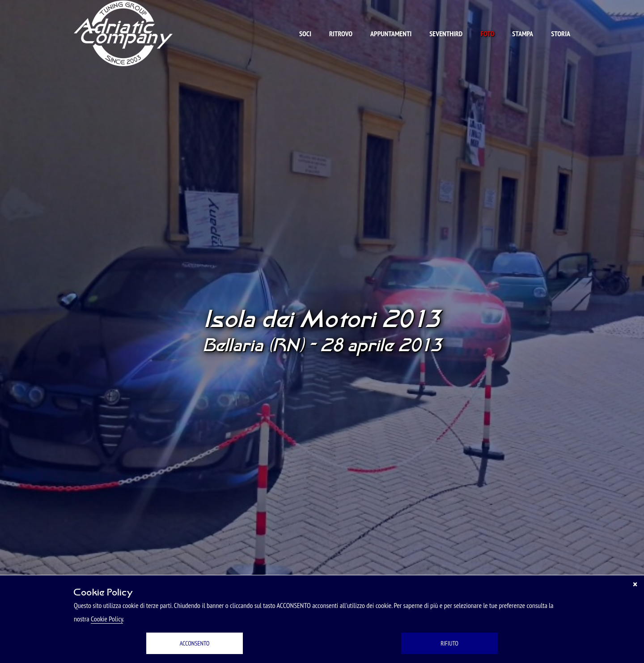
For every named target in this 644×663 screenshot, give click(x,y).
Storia (561, 34)
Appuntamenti (391, 34)
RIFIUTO (449, 643)
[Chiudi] (635, 584)
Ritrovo (341, 34)
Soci (305, 34)
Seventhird (446, 34)
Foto (487, 34)
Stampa (523, 34)
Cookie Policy (107, 619)
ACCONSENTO (195, 643)
